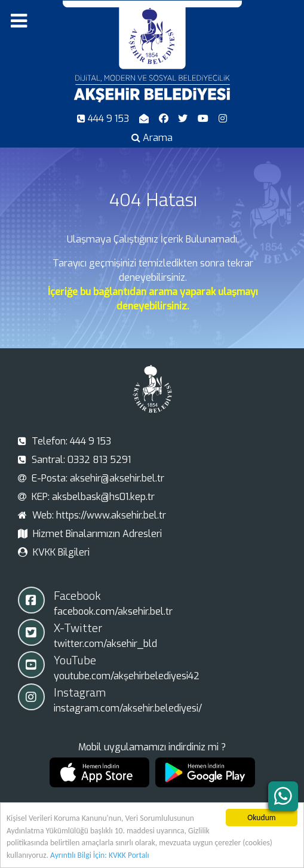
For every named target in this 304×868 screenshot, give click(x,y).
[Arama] (152, 138)
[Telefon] (105, 119)
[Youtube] (205, 119)
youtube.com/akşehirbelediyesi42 (127, 676)
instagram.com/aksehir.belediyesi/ (128, 708)
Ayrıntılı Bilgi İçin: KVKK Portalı (100, 856)
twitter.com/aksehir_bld (105, 644)
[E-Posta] (145, 119)
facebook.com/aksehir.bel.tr (113, 611)
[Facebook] (165, 119)
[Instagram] (223, 119)
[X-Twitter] (184, 119)
